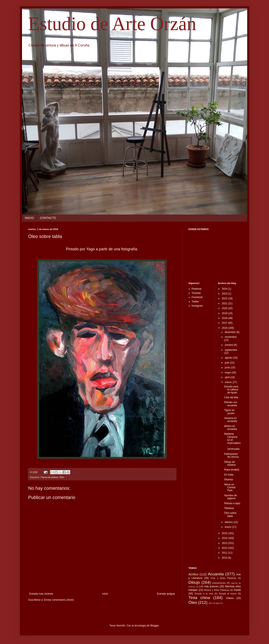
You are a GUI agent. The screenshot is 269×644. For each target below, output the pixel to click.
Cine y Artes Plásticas (223, 578)
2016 (225, 328)
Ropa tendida (232, 470)
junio (228, 368)
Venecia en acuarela (231, 420)
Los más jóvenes (209, 586)
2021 (225, 303)
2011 (225, 553)
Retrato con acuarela (231, 404)
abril (228, 377)
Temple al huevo (228, 594)
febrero (229, 522)
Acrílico (193, 574)
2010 (225, 558)
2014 (225, 538)
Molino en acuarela (231, 428)
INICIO (29, 218)
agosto (229, 358)
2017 (225, 323)
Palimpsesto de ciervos (231, 455)
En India (229, 475)
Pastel (237, 590)
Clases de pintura (49, 477)
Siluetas (229, 479)
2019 (225, 313)
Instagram (197, 306)
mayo (228, 373)
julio (227, 363)
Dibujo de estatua (230, 463)
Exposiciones (219, 583)
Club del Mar (231, 397)
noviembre (231, 337)
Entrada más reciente (41, 594)
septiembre (231, 350)
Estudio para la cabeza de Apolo (231, 390)
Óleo (62, 477)
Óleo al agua (214, 603)
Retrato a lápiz (232, 503)
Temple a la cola (204, 594)
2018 (225, 318)
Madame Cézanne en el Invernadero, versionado (232, 441)
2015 (225, 533)
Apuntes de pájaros (231, 497)
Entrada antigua (166, 594)
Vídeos (230, 598)
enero (228, 527)
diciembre (231, 332)
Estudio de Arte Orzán (112, 24)
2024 (225, 289)
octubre (229, 345)
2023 (225, 294)
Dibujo (194, 582)
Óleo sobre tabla (230, 514)
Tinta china (199, 598)
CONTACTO (48, 218)
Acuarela (216, 574)
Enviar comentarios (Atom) (59, 600)
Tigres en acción (229, 412)
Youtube (196, 293)
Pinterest (197, 289)
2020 (225, 308)
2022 (225, 298)
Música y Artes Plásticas (217, 590)
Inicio (105, 594)
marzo (229, 382)
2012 (225, 548)
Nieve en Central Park (230, 488)
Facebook (197, 297)
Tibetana (229, 508)
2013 (225, 543)
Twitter (195, 302)
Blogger (155, 626)
